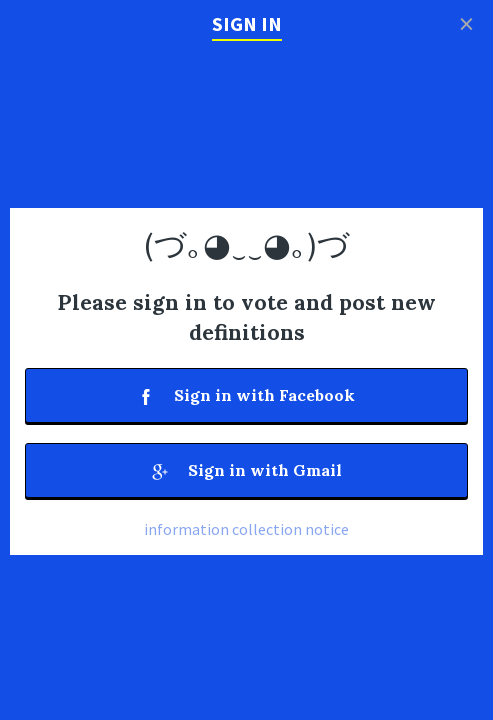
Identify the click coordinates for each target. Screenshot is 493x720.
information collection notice (246, 529)
